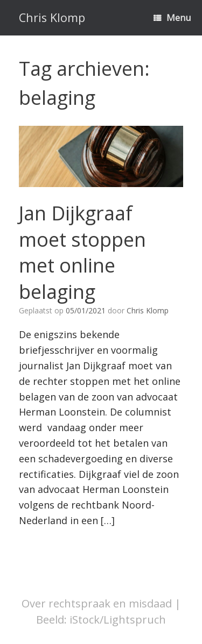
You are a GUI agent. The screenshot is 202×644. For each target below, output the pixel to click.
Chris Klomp (148, 310)
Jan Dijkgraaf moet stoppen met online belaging (82, 252)
